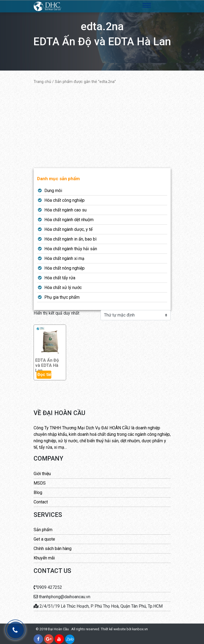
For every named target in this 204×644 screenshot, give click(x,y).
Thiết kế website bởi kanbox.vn (124, 629)
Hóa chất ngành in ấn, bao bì (70, 239)
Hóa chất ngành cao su (65, 210)
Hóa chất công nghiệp (65, 200)
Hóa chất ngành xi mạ (64, 258)
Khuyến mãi (44, 558)
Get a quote (44, 539)
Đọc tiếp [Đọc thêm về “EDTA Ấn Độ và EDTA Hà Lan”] (44, 375)
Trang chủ (42, 82)
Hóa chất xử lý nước (63, 288)
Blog (38, 492)
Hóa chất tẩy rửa (60, 278)
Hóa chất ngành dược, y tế (68, 229)
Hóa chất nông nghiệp (65, 268)
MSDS (40, 483)
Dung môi (53, 191)
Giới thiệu (42, 474)
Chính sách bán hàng (53, 549)
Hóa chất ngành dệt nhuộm (69, 220)
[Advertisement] (102, 126)
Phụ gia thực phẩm (62, 297)
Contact (41, 502)
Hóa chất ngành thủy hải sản (71, 249)
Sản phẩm (43, 530)
